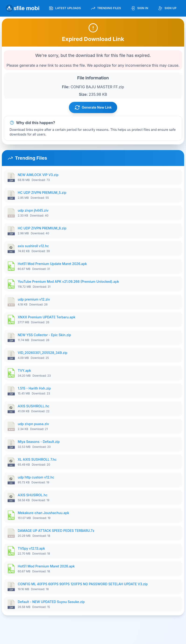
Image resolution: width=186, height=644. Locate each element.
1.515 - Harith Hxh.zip (34, 388)
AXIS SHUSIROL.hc (33, 495)
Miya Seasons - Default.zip (39, 442)
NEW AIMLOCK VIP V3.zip (38, 175)
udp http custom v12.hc (36, 477)
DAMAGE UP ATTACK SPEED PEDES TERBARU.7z (56, 531)
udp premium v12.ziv (34, 299)
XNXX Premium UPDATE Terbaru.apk (47, 317)
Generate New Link (93, 107)
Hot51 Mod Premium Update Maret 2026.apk (52, 264)
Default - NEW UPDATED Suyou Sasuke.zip (51, 602)
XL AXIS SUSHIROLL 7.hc (37, 459)
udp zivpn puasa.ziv (33, 424)
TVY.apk (24, 370)
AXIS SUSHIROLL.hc (33, 406)
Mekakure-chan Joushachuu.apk (43, 513)
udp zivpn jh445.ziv (33, 210)
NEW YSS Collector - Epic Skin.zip (44, 335)
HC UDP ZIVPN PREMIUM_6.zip (42, 228)
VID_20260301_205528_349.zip (43, 353)
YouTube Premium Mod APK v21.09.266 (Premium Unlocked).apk (68, 282)
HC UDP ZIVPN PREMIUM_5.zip (42, 193)
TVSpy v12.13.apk (31, 548)
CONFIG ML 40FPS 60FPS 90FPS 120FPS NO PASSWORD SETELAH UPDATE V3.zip (83, 584)
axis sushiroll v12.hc (33, 246)
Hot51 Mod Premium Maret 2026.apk (46, 566)
